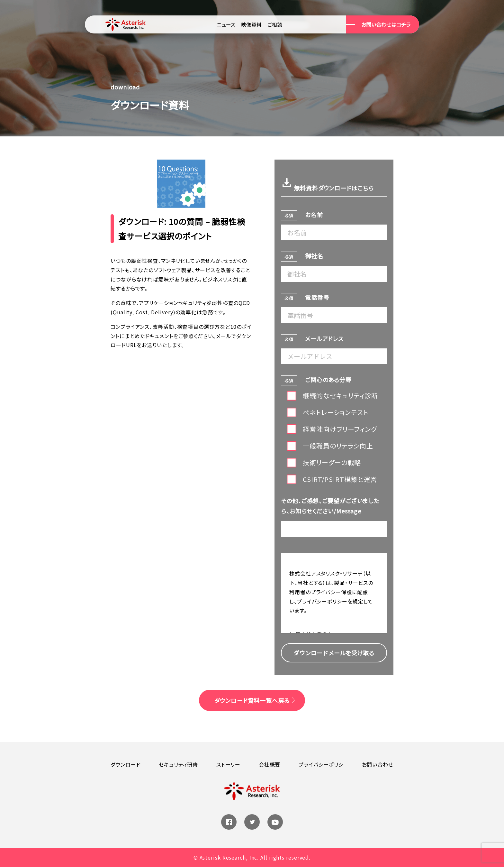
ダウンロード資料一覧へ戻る (252, 700)
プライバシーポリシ (321, 764)
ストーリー (229, 764)
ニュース (226, 24)
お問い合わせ (378, 764)
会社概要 (270, 764)
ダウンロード (126, 764)
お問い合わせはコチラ (386, 24)
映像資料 (251, 24)
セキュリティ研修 (178, 764)
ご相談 (275, 24)
